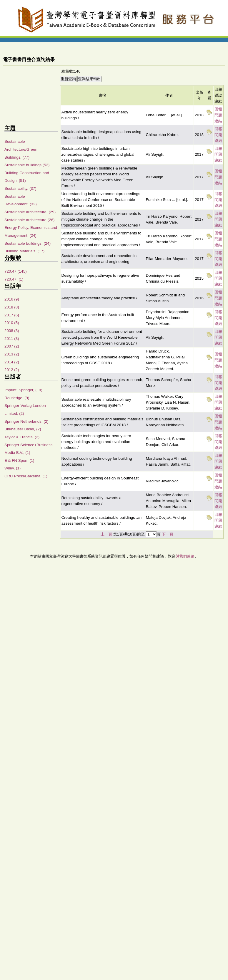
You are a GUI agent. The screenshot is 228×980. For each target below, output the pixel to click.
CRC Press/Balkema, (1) (26, 476)
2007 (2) (12, 346)
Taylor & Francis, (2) (22, 437)
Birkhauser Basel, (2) (23, 429)
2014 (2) (12, 362)
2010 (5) (12, 323)
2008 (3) (12, 331)
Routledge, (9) (17, 398)
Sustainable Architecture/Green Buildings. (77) (21, 149)
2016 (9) (12, 299)
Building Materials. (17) (24, 251)
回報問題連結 (218, 115)
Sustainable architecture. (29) (30, 212)
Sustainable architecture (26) (29, 220)
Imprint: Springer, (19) (23, 390)
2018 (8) (12, 307)
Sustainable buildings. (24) (28, 243)
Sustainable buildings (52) (27, 165)
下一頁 (168, 534)
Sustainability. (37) (20, 188)
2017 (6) (12, 315)
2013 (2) (12, 354)
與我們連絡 (185, 556)
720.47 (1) (14, 279)
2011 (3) (12, 339)
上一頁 (106, 534)
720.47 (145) (16, 271)
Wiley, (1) (13, 468)
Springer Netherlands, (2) (26, 421)
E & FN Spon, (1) (19, 460)
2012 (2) (12, 370)
